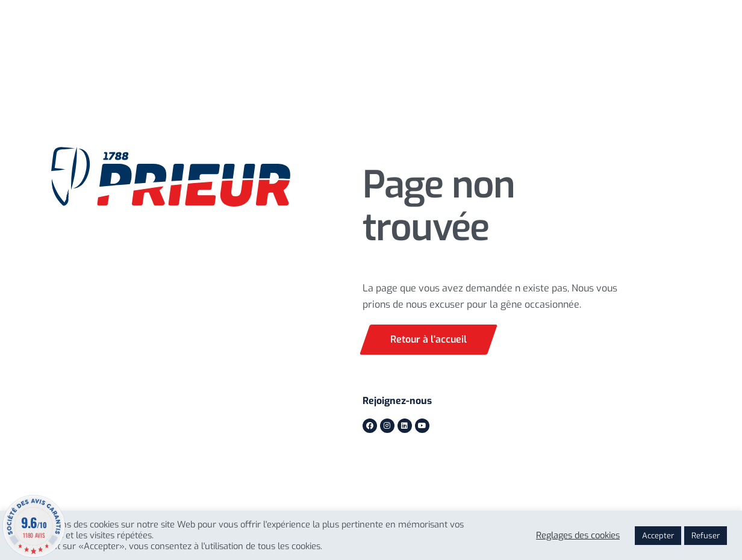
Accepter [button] (658, 536)
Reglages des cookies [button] (578, 535)
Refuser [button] (706, 536)
